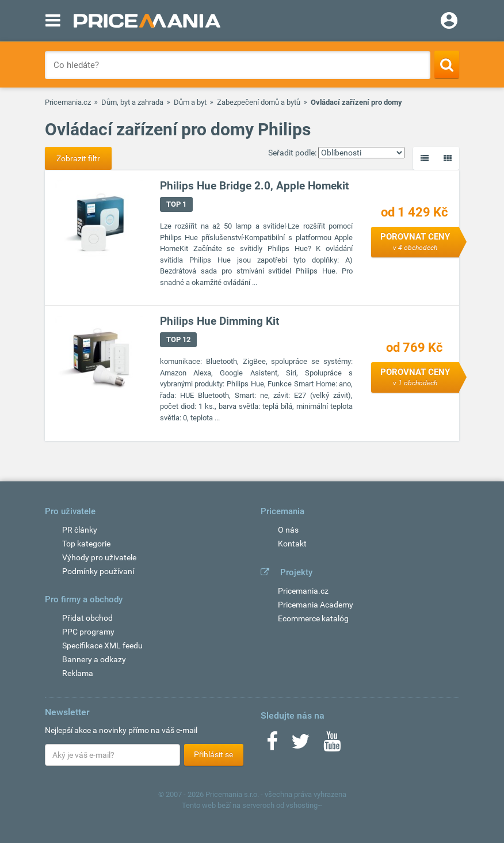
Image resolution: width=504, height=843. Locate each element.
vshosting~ (304, 805)
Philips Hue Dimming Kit (219, 321)
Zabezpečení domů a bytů (259, 102)
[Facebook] (272, 745)
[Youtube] (332, 745)
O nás (288, 530)
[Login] (449, 22)
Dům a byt (190, 102)
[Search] (447, 64)
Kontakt (292, 544)
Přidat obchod (87, 618)
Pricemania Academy (316, 605)
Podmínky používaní (98, 571)
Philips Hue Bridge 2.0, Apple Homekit (254, 186)
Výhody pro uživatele (99, 557)
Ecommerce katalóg (313, 618)
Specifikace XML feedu (102, 645)
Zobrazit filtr (78, 158)
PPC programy (88, 632)
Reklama (78, 673)
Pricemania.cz (68, 102)
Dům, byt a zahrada (132, 102)
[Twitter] (301, 745)
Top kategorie (86, 544)
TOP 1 (176, 204)
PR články (80, 530)
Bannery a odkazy (94, 659)
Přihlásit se (213, 754)
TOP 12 (178, 339)
